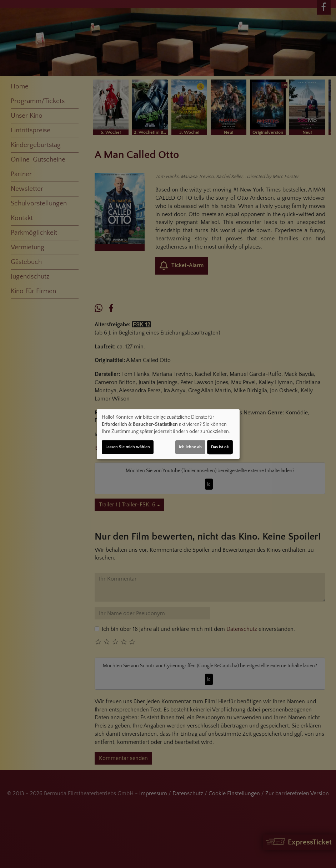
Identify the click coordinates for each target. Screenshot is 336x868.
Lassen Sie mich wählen (128, 447)
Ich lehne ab (190, 447)
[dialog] (168, 434)
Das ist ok (220, 447)
